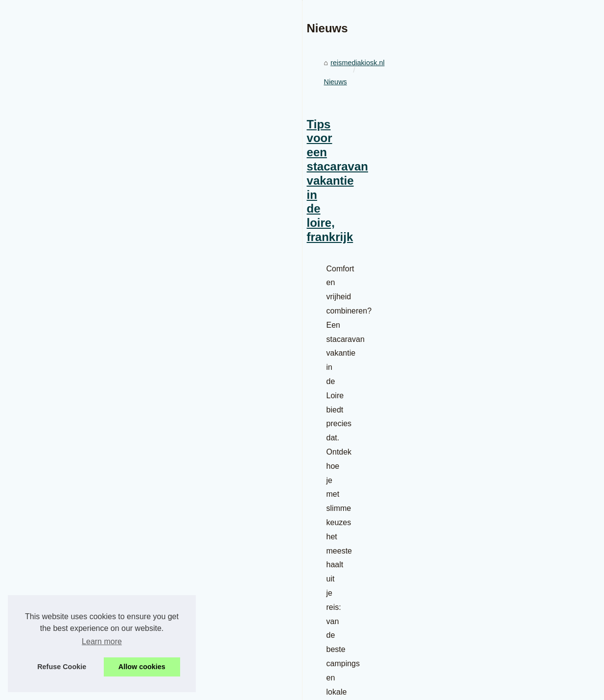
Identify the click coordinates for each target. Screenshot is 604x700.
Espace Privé (221, 689)
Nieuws (111, 411)
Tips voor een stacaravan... (503, 413)
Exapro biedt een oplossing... (507, 466)
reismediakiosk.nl (64, 411)
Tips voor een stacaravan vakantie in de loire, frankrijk (165, 453)
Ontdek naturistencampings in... (511, 615)
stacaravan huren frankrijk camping (238, 541)
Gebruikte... (479, 519)
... (310, 541)
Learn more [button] (102, 641)
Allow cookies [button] (142, 667)
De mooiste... (482, 572)
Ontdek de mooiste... (494, 659)
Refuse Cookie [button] (62, 667)
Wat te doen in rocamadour (503, 594)
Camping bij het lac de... (499, 637)
